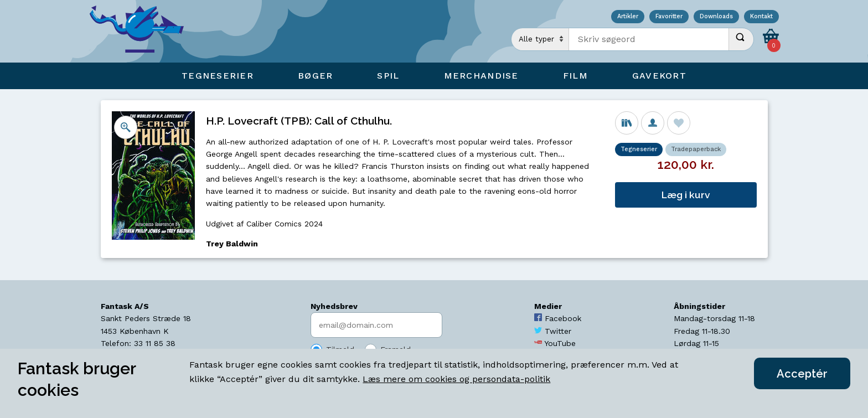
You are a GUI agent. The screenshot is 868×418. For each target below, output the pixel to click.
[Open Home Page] (142, 31)
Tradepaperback (696, 149)
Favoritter (669, 17)
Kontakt (761, 17)
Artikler (628, 17)
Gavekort (659, 76)
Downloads (716, 17)
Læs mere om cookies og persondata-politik (456, 379)
